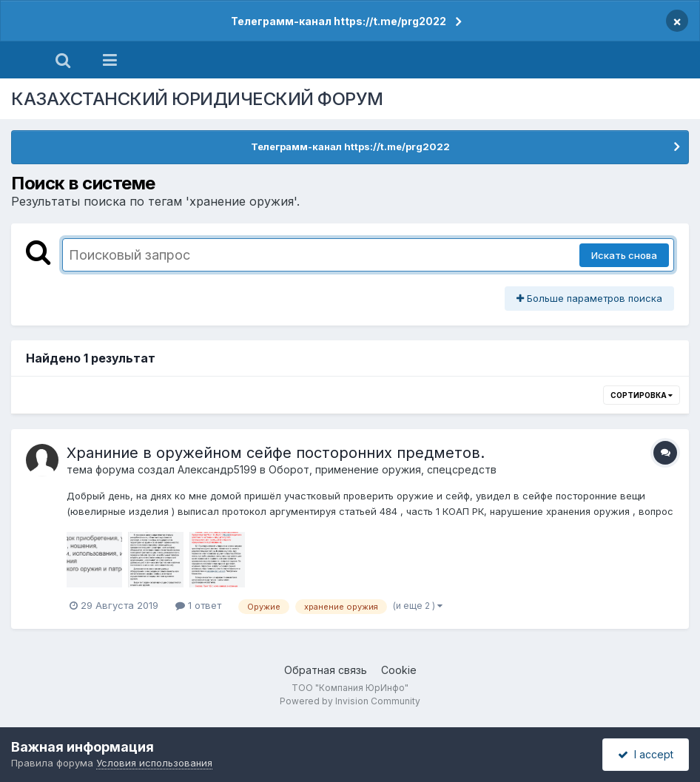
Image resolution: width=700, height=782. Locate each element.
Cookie (399, 670)
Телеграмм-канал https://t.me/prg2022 (339, 21)
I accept (646, 754)
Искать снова (624, 255)
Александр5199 (217, 469)
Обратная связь (326, 670)
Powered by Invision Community (350, 701)
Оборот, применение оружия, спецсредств (383, 469)
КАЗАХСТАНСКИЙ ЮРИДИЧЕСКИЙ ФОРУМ (197, 99)
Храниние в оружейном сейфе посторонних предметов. (276, 453)
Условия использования (154, 763)
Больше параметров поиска (589, 298)
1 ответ (198, 605)
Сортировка (642, 395)
